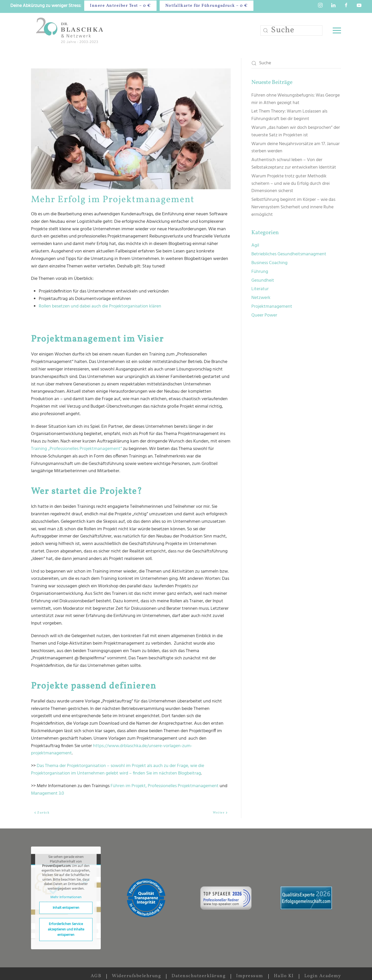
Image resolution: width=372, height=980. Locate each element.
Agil (255, 245)
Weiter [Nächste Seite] (220, 813)
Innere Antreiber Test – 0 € (120, 6)
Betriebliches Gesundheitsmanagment (289, 254)
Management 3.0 (48, 793)
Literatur (260, 289)
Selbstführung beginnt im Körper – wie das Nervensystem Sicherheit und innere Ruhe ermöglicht (293, 207)
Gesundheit (263, 280)
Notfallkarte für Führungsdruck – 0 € (207, 6)
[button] (337, 30)
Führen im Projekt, (129, 786)
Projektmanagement (272, 307)
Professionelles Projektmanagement (184, 786)
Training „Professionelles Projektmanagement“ (76, 449)
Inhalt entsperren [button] (66, 908)
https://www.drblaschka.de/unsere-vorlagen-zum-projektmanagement (112, 750)
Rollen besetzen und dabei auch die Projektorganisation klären (100, 306)
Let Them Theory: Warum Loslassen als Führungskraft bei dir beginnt (289, 115)
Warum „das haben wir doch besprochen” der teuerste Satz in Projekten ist (296, 131)
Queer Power (264, 315)
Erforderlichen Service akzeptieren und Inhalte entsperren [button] (66, 930)
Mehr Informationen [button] (66, 898)
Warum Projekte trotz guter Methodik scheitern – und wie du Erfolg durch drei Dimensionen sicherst (290, 184)
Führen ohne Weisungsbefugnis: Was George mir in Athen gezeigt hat (296, 99)
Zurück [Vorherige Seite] (42, 813)
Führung (260, 272)
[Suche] (291, 30)
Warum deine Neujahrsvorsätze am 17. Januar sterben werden (296, 148)
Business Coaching (269, 263)
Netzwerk (261, 298)
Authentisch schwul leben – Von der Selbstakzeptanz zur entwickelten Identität (294, 164)
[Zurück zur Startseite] (71, 30)
